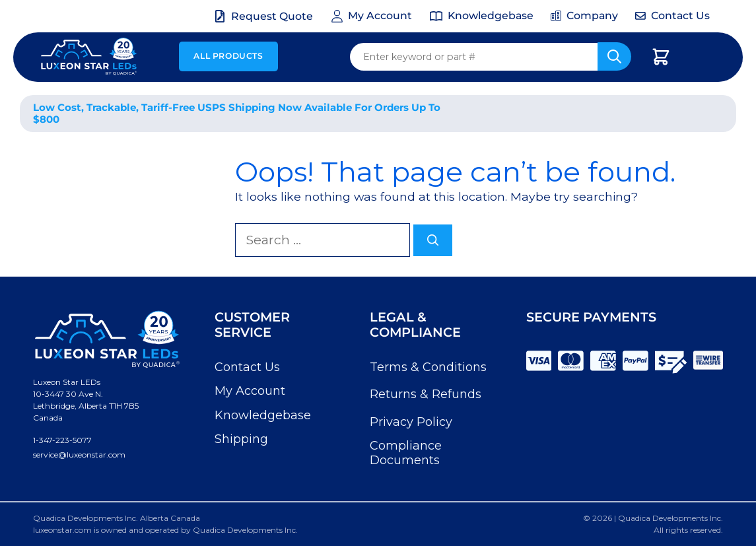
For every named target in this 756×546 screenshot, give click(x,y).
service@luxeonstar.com (79, 455)
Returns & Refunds (426, 394)
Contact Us (247, 367)
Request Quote (272, 16)
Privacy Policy (411, 422)
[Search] (433, 240)
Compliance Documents (406, 453)
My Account (250, 391)
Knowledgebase (263, 415)
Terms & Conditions (428, 367)
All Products (228, 56)
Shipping (241, 439)
